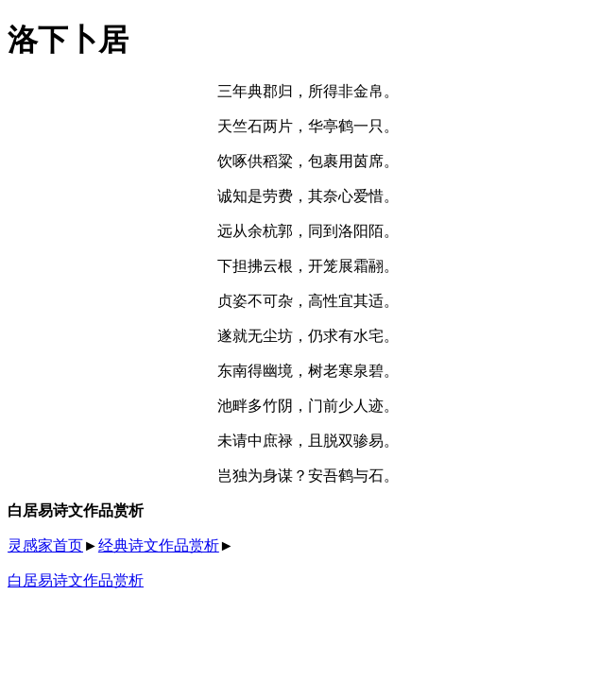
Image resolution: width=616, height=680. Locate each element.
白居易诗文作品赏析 (76, 580)
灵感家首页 (45, 545)
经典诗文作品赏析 (159, 545)
